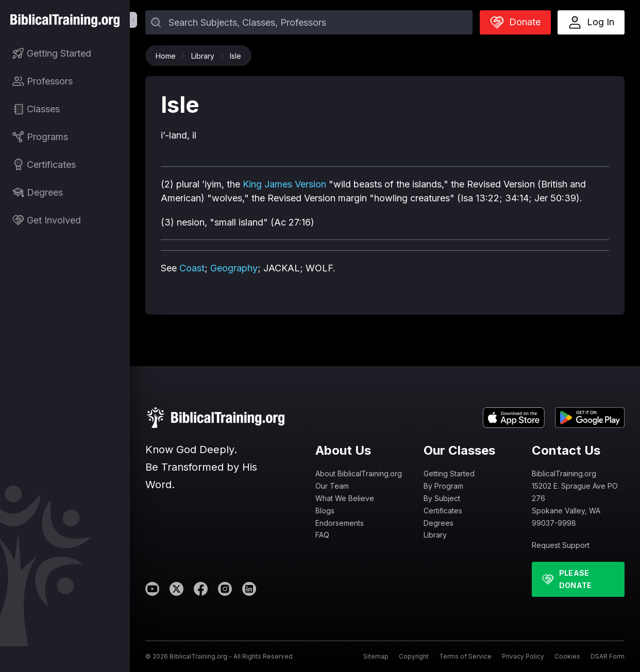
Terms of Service (465, 656)
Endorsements (340, 523)
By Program (443, 486)
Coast (192, 268)
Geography (234, 268)
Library (205, 56)
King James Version (284, 184)
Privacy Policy (523, 656)
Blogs (325, 511)
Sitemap (376, 656)
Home (168, 56)
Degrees (439, 523)
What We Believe (345, 498)
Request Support (561, 545)
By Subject (442, 498)
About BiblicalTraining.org (359, 473)
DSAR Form (608, 656)
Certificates (443, 511)
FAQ (322, 535)
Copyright (414, 656)
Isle (235, 56)
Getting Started (449, 473)
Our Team (332, 486)
